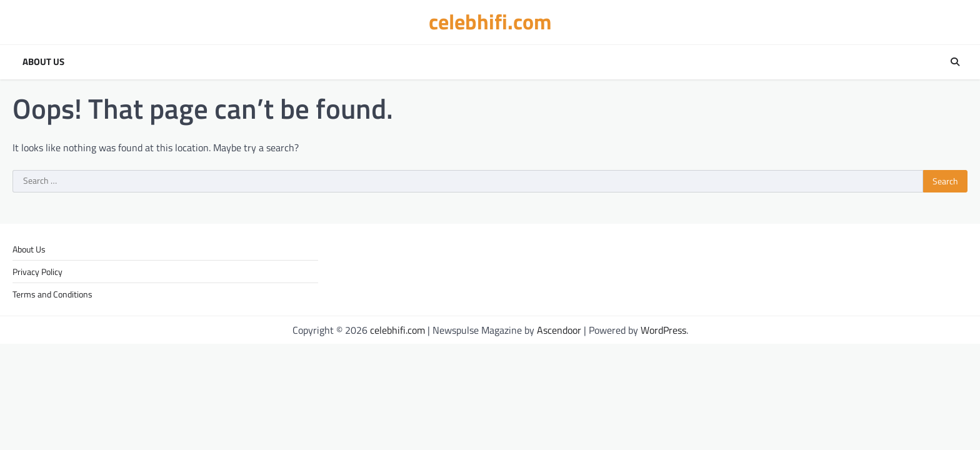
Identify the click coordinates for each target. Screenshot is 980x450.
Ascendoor (559, 330)
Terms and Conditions (52, 294)
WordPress (663, 330)
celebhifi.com (490, 22)
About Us (43, 62)
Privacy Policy (37, 272)
